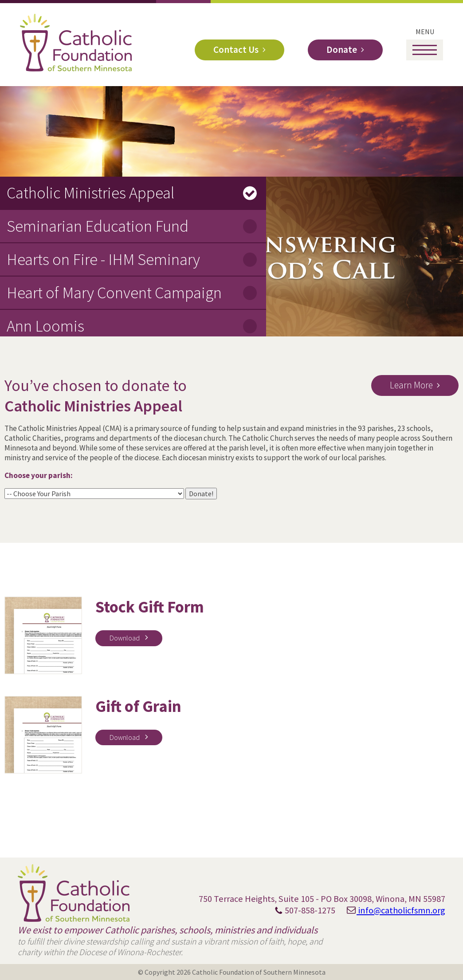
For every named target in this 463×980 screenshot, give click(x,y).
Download (125, 638)
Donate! (201, 494)
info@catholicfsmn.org (391, 910)
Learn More (411, 385)
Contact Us (236, 49)
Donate (342, 49)
